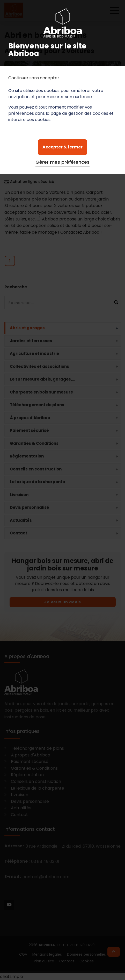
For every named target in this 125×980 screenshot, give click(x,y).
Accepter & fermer (62, 147)
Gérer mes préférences (62, 162)
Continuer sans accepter (34, 78)
